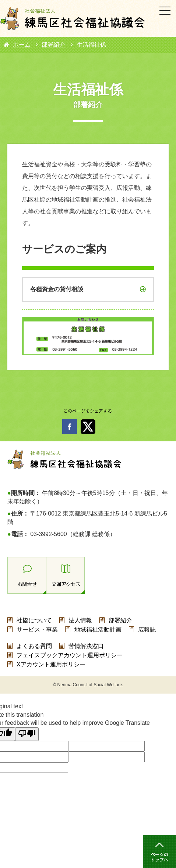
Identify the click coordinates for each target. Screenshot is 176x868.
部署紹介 (53, 45)
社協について (34, 620)
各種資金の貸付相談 (57, 289)
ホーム (22, 45)
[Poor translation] (27, 734)
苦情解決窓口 (86, 646)
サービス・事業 (37, 630)
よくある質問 (34, 646)
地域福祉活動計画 (98, 630)
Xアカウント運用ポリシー (51, 664)
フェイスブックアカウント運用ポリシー (70, 655)
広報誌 (147, 630)
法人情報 (80, 620)
